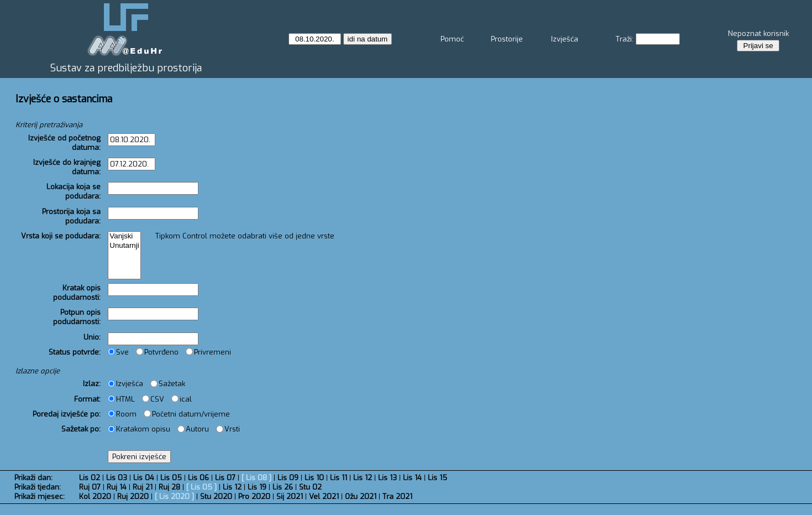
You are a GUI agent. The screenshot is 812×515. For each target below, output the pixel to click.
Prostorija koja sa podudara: (71, 216)
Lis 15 (438, 478)
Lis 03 (117, 478)
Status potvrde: (75, 352)
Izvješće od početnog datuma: (64, 143)
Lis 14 (412, 478)
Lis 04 (144, 478)
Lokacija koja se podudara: (74, 191)
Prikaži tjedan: (38, 487)
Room (122, 414)
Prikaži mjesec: (40, 496)
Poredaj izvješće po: (67, 414)
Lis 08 (256, 478)
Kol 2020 (95, 496)
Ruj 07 (90, 487)
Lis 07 (225, 478)
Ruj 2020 (133, 496)
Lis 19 (257, 487)
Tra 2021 (397, 496)
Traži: (625, 39)
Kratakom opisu (139, 429)
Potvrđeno (157, 352)
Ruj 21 (143, 487)
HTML (121, 399)
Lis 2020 (174, 496)
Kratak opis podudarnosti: (77, 293)
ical (182, 399)
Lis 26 (283, 487)
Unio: (92, 337)
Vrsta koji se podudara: (61, 236)
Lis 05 (171, 478)
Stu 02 (310, 487)
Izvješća (565, 39)
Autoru (193, 429)
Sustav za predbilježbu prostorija (126, 68)
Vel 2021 (324, 496)
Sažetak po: (81, 429)
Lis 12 (363, 478)
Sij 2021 (290, 496)
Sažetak (168, 384)
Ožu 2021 (361, 496)
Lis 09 (288, 478)
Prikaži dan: (33, 478)
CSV (153, 399)
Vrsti (228, 429)
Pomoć (452, 39)
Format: (87, 399)
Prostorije (507, 39)
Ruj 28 (169, 487)
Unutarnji (124, 246)
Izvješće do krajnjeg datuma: (67, 167)
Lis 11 (339, 478)
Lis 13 (387, 478)
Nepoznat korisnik (758, 33)
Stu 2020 (216, 496)
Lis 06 (198, 478)
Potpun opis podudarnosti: (77, 317)
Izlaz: (92, 384)
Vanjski (124, 236)
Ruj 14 (117, 487)
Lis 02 (90, 478)
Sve (118, 352)
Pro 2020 (254, 496)
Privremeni (208, 352)
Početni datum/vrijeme (187, 414)
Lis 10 (314, 478)
